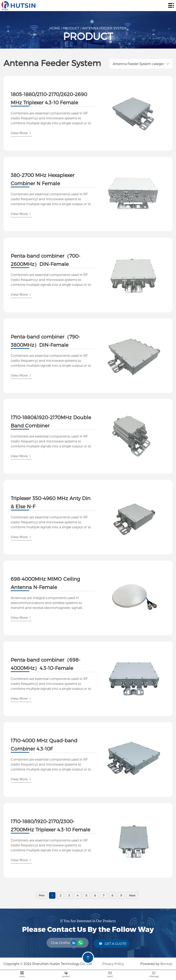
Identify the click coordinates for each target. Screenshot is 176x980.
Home (55, 28)
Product (71, 28)
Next (132, 895)
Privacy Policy (113, 964)
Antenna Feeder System (104, 28)
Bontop (166, 964)
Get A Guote (113, 943)
